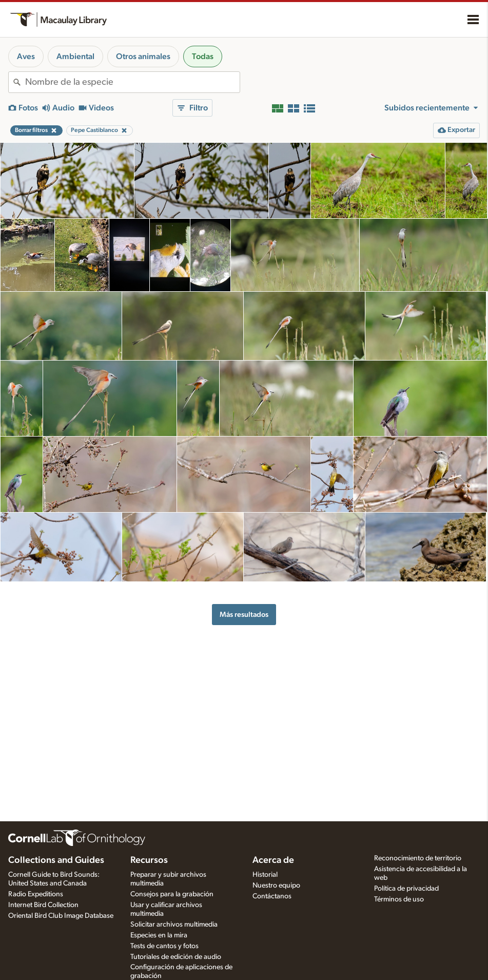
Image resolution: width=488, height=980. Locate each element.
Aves (26, 56)
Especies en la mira (159, 935)
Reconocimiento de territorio (418, 858)
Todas (203, 56)
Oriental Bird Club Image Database (61, 916)
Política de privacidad (406, 889)
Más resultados (244, 615)
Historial (265, 875)
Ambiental (75, 56)
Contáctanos (272, 896)
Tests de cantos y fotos (164, 946)
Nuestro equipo (276, 885)
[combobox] (132, 82)
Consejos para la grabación (172, 894)
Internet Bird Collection (43, 905)
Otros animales (143, 56)
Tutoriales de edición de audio (176, 957)
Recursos (149, 860)
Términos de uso (399, 899)
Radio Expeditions (36, 894)
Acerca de (273, 860)
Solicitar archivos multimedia (174, 925)
